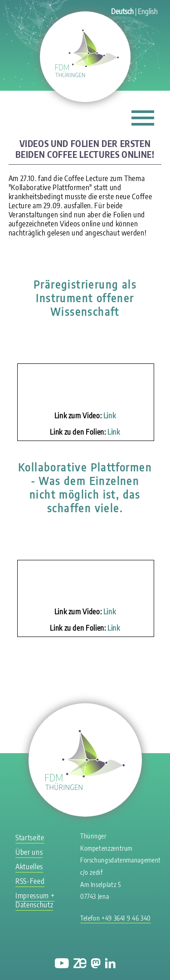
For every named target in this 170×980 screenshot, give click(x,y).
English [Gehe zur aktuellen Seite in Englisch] (148, 11)
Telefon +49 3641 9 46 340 (116, 918)
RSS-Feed (30, 881)
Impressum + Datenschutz (35, 900)
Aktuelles (29, 867)
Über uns (29, 852)
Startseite (30, 838)
